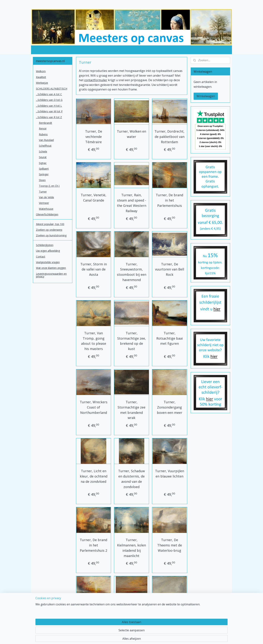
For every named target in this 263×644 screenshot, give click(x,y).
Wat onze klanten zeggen (51, 268)
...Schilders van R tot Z (49, 117)
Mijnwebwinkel (175, 637)
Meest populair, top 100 (50, 224)
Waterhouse (46, 209)
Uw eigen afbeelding (48, 251)
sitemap (121, 637)
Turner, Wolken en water (131, 134)
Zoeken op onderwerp (49, 230)
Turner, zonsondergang (131, 611)
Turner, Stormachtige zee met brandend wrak (131, 410)
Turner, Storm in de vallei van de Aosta (93, 269)
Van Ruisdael (46, 140)
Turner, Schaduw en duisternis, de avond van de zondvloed (131, 479)
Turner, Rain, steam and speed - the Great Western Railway (131, 203)
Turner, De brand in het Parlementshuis (169, 200)
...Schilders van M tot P (49, 111)
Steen (42, 180)
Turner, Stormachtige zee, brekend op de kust (131, 341)
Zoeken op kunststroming (51, 235)
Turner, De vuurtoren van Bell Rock (170, 269)
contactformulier (96, 80)
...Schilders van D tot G (49, 100)
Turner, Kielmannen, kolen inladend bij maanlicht (131, 548)
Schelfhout (45, 146)
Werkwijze (42, 83)
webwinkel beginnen (143, 637)
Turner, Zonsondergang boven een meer (170, 407)
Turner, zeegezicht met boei (169, 611)
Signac (43, 163)
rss (129, 637)
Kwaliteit (41, 77)
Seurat (43, 157)
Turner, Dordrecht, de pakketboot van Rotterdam (169, 137)
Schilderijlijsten (45, 245)
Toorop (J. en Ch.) (49, 186)
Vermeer (44, 203)
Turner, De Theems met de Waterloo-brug (170, 545)
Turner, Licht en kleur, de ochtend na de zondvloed (93, 476)
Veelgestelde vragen (48, 262)
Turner (43, 192)
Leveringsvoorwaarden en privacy (51, 275)
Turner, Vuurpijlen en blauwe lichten (170, 474)
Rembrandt (45, 123)
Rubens (43, 134)
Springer (44, 174)
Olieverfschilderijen (47, 214)
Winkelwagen (206, 96)
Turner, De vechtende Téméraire (93, 137)
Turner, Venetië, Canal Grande (94, 198)
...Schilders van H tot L (49, 106)
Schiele (43, 151)
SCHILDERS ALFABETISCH (52, 89)
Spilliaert (44, 169)
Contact (41, 257)
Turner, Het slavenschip (93, 611)
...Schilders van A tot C (49, 94)
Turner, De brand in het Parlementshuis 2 (94, 545)
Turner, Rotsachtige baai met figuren (170, 338)
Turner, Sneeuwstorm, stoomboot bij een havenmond (131, 272)
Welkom (41, 71)
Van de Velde (46, 197)
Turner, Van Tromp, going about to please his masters (93, 341)
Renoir (43, 128)
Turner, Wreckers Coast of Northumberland (93, 407)
